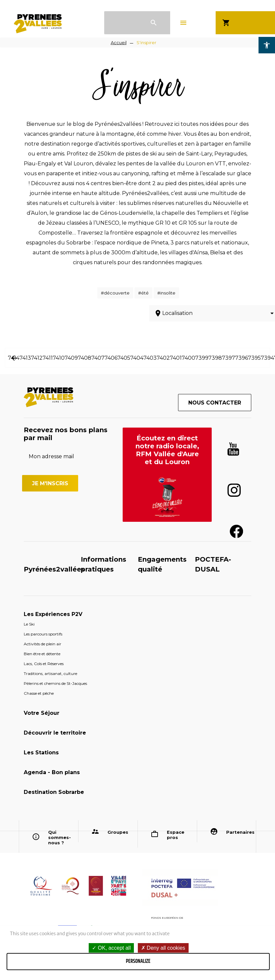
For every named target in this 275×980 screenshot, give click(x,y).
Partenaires (239, 832)
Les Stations (41, 753)
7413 (25, 358)
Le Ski (29, 624)
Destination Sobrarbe (54, 792)
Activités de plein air (43, 644)
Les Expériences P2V (53, 614)
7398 (215, 358)
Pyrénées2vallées (54, 569)
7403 (150, 358)
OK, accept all (111, 948)
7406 (111, 358)
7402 (163, 358)
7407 (98, 358)
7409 (71, 358)
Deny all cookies (163, 948)
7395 (254, 358)
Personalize (138, 961)
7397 (229, 358)
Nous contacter (215, 403)
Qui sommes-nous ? (60, 837)
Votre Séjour (42, 713)
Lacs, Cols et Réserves (44, 664)
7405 (124, 358)
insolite (168, 293)
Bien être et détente (42, 654)
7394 (267, 358)
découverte (117, 293)
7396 (242, 358)
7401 (176, 358)
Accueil (119, 42)
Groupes (118, 832)
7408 (85, 358)
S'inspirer (146, 42)
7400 (188, 358)
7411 (48, 358)
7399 (202, 358)
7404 (137, 358)
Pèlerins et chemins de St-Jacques (55, 683)
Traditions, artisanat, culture (50, 673)
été (145, 293)
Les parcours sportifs (43, 634)
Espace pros (176, 835)
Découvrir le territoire (55, 733)
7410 (59, 358)
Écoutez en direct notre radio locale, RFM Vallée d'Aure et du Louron (167, 450)
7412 (37, 358)
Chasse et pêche (39, 693)
